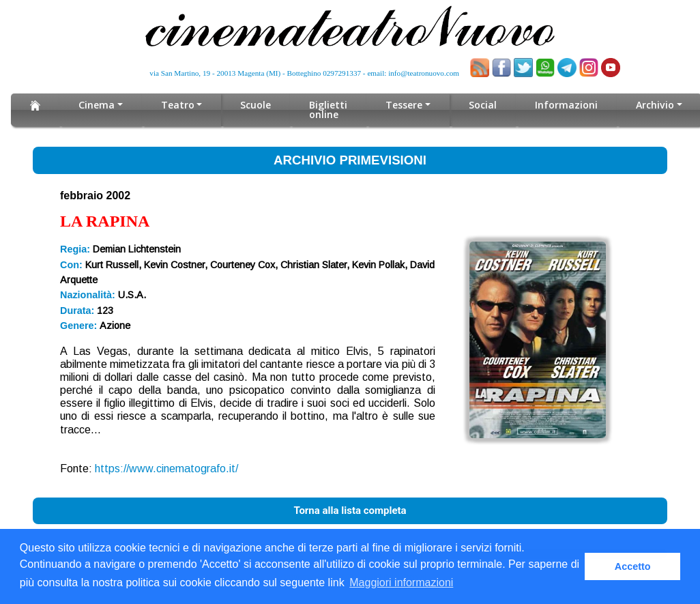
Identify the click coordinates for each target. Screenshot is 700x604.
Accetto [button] (633, 566)
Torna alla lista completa (350, 510)
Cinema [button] (97, 105)
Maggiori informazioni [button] (401, 583)
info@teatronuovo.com (424, 73)
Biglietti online (328, 110)
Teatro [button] (178, 105)
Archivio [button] (655, 105)
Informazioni (566, 105)
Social (483, 105)
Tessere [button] (404, 105)
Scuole (256, 105)
